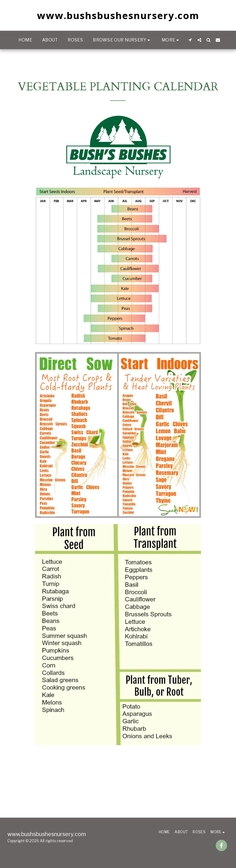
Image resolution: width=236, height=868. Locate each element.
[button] (122, 40)
